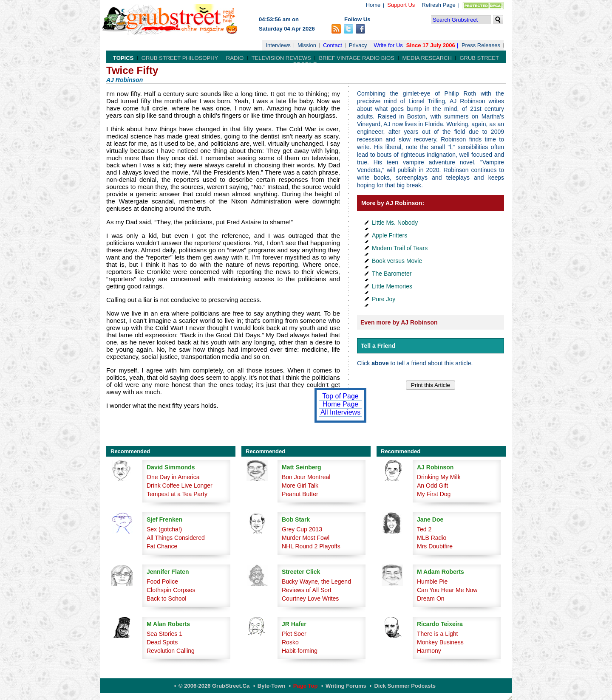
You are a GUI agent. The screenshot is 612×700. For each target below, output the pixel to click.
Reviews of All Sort (307, 590)
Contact (333, 45)
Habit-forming (300, 651)
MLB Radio (432, 538)
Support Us (401, 5)
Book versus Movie (397, 261)
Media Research (427, 58)
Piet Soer (294, 634)
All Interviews (340, 412)
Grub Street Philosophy (180, 58)
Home (373, 5)
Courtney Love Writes (310, 598)
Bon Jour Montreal (306, 477)
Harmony (429, 651)
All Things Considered (176, 538)
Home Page (341, 404)
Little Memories (392, 286)
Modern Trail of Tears (400, 248)
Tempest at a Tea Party (177, 494)
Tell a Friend (378, 346)
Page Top (306, 686)
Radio (235, 58)
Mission (307, 45)
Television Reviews (281, 58)
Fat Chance (162, 546)
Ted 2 (424, 529)
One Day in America (173, 477)
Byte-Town (271, 686)
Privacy (358, 45)
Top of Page (340, 396)
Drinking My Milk (439, 477)
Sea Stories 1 (164, 634)
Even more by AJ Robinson (399, 322)
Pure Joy (384, 299)
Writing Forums (346, 686)
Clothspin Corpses (171, 590)
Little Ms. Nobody (395, 223)
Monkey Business (440, 642)
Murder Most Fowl (306, 538)
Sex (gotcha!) (164, 529)
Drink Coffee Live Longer (180, 485)
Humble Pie (432, 581)
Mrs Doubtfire (435, 546)
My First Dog (434, 494)
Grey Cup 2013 (302, 529)
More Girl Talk (300, 485)
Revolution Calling (171, 651)
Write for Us (388, 45)
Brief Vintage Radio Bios (356, 58)
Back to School (166, 598)
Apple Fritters (390, 235)
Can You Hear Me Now (447, 590)
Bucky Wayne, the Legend (316, 581)
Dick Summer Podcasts (405, 686)
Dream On (431, 598)
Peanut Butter (300, 494)
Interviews (278, 45)
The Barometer (392, 274)
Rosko (290, 642)
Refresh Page (439, 5)
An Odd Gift (432, 485)
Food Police (162, 581)
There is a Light (438, 634)
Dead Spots (162, 642)
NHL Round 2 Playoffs (311, 546)
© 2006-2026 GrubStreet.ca (214, 686)
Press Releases (481, 45)
